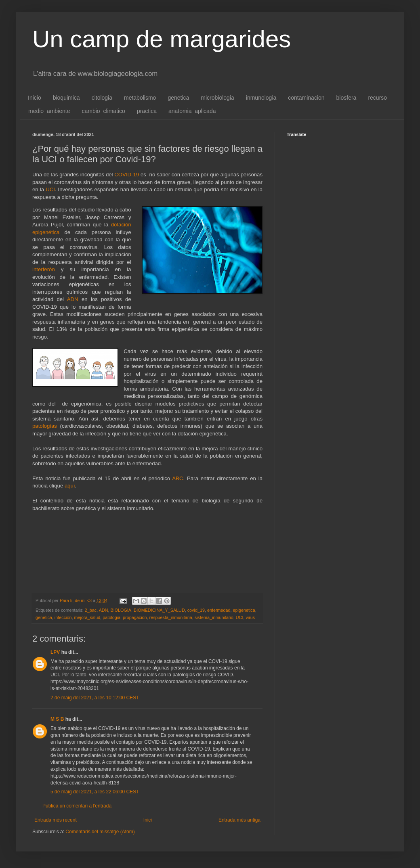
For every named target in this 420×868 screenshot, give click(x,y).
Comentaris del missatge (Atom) (100, 832)
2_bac (91, 610)
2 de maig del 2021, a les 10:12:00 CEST (95, 698)
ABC (177, 478)
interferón (44, 269)
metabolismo (140, 98)
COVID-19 (127, 175)
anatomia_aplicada (192, 111)
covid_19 (196, 610)
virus (250, 617)
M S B (57, 719)
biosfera (346, 98)
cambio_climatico (104, 111)
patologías (45, 426)
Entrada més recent (56, 820)
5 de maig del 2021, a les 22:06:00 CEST (95, 792)
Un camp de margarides (162, 39)
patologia (111, 617)
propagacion (135, 617)
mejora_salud (87, 617)
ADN (73, 299)
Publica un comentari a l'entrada (77, 806)
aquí (70, 486)
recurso (377, 98)
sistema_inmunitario (214, 617)
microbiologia (217, 98)
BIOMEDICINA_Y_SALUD (159, 610)
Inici (148, 820)
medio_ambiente (49, 111)
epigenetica (244, 610)
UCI (50, 189)
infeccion (63, 617)
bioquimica (66, 98)
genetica (178, 98)
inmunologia (261, 98)
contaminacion (306, 98)
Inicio (35, 98)
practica (147, 111)
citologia (102, 98)
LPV (55, 652)
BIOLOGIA (121, 610)
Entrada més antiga (239, 820)
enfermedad (219, 610)
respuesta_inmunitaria (171, 617)
